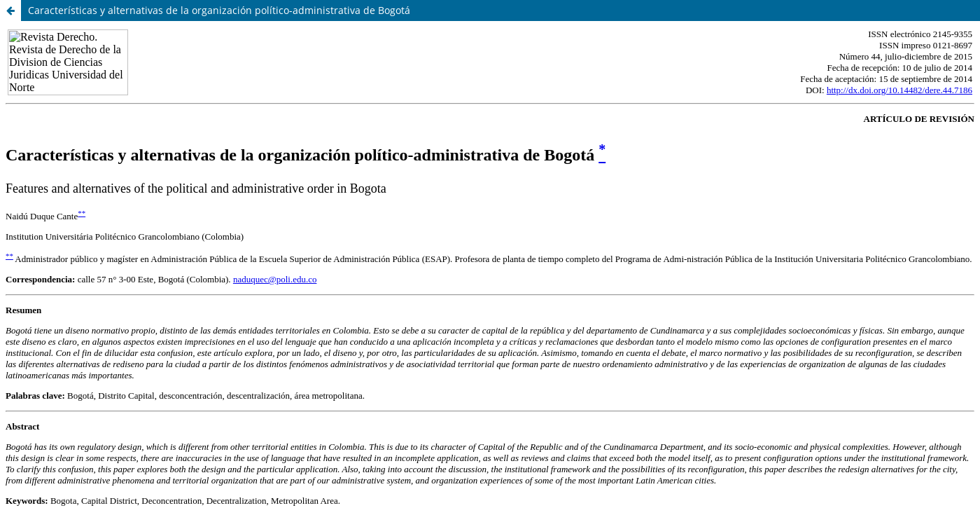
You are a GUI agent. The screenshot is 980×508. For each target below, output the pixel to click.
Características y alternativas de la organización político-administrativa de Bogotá (219, 10)
